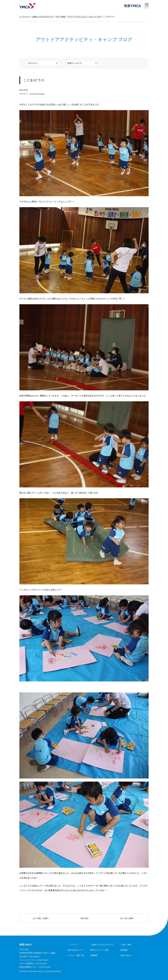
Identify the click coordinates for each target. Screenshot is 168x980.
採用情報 (124, 950)
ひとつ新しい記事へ (41, 918)
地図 (53, 953)
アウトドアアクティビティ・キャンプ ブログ (84, 17)
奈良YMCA (27, 6)
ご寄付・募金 (126, 945)
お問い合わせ (126, 955)
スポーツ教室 (60, 17)
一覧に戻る (84, 918)
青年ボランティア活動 (99, 950)
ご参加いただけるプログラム (42, 17)
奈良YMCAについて (76, 950)
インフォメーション (37, 94)
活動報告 (94, 955)
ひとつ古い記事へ (127, 918)
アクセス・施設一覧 (76, 955)
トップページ (24, 17)
